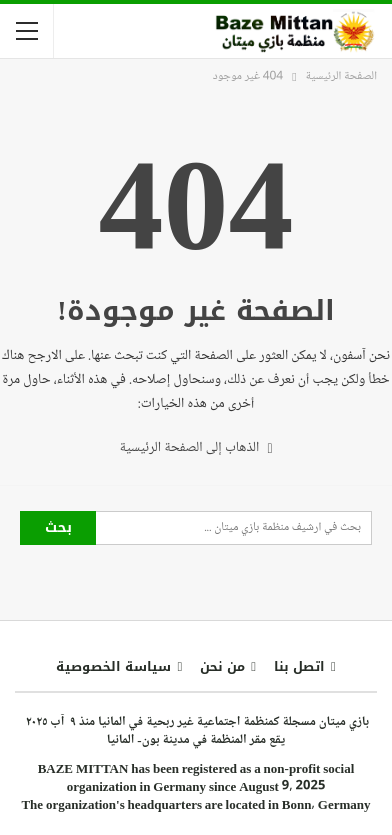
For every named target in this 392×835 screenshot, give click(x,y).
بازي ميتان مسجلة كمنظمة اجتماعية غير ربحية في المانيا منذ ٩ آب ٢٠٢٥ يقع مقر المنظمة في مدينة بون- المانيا (196, 731)
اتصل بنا (305, 666)
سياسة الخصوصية (119, 666)
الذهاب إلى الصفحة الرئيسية (195, 447)
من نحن (228, 666)
